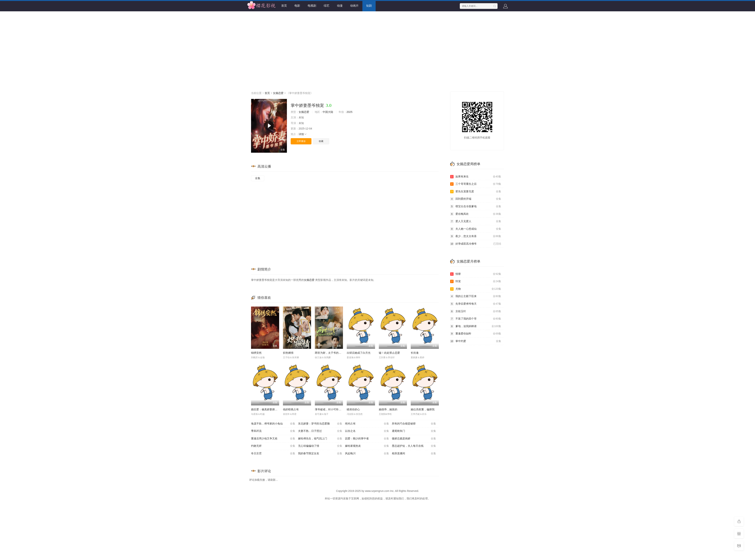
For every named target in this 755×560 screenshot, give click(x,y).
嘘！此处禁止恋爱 (389, 353)
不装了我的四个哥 (476, 319)
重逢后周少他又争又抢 (273, 439)
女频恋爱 (278, 93)
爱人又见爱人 (476, 221)
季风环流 (273, 431)
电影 (297, 6)
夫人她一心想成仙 (476, 229)
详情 (303, 134)
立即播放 (301, 141)
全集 (258, 178)
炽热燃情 (288, 353)
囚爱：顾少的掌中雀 (367, 439)
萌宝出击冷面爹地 (476, 206)
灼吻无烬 (273, 446)
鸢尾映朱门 (414, 431)
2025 (349, 112)
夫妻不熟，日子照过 (320, 431)
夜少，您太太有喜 (476, 236)
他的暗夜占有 (291, 409)
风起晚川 (367, 454)
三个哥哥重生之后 (476, 184)
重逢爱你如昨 (476, 334)
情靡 (476, 274)
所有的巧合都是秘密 (414, 424)
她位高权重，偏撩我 (423, 409)
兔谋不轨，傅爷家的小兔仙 (273, 424)
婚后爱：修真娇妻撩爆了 (266, 409)
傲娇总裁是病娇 (414, 439)
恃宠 (476, 281)
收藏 (321, 141)
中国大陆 (328, 112)
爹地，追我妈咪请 (476, 326)
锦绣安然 (256, 353)
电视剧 (312, 6)
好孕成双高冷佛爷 (476, 244)
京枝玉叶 (476, 311)
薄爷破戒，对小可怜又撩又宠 (332, 409)
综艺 (327, 6)
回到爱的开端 (476, 199)
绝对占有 (367, 424)
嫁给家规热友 (367, 446)
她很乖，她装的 (388, 409)
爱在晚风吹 (476, 214)
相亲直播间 (414, 454)
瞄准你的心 (353, 409)
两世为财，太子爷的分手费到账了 (335, 353)
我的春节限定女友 (320, 454)
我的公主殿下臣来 (476, 296)
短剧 (369, 6)
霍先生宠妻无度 (476, 192)
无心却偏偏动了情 (320, 446)
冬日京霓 (273, 454)
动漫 (340, 6)
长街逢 (415, 353)
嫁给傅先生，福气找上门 (320, 439)
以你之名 (367, 431)
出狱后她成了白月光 (359, 353)
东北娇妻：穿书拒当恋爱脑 (320, 424)
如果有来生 (476, 177)
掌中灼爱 (476, 341)
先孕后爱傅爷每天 (476, 304)
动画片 (354, 6)
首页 (284, 6)
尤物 (476, 289)
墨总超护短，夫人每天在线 (414, 446)
